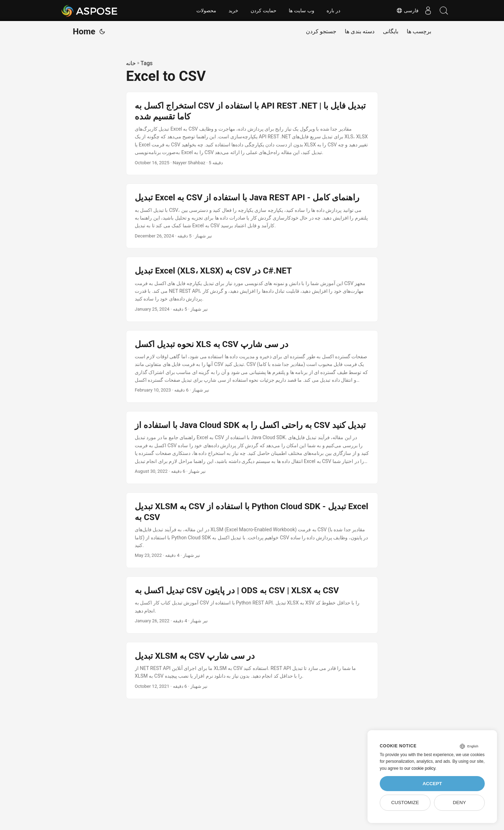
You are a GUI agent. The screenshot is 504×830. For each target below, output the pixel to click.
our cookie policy (420, 768)
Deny (460, 803)
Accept (432, 784)
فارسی (404, 11)
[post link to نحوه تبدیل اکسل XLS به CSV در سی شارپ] (252, 367)
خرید (233, 11)
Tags (147, 63)
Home (84, 32)
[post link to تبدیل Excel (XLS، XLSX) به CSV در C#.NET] (252, 289)
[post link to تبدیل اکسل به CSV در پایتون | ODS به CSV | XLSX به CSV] (252, 605)
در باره (333, 11)
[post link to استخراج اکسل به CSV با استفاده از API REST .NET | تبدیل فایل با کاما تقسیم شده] (252, 134)
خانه (131, 63)
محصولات (206, 11)
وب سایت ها (302, 11)
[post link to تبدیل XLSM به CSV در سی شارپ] (252, 670)
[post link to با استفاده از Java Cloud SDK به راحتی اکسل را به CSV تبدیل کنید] (252, 448)
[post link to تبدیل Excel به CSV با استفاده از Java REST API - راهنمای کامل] (252, 216)
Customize (405, 803)
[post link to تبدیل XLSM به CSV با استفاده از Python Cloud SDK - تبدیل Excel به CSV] (252, 530)
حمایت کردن (264, 11)
